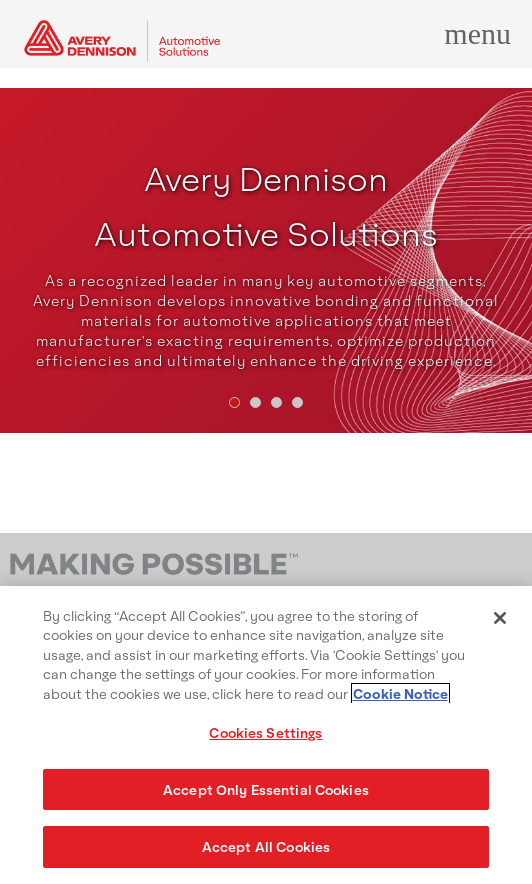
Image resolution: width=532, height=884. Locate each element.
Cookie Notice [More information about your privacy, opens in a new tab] (400, 693)
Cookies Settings (265, 732)
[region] (266, 735)
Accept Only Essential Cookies (266, 789)
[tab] (234, 402)
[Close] (500, 618)
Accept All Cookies (266, 846)
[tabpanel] (266, 260)
